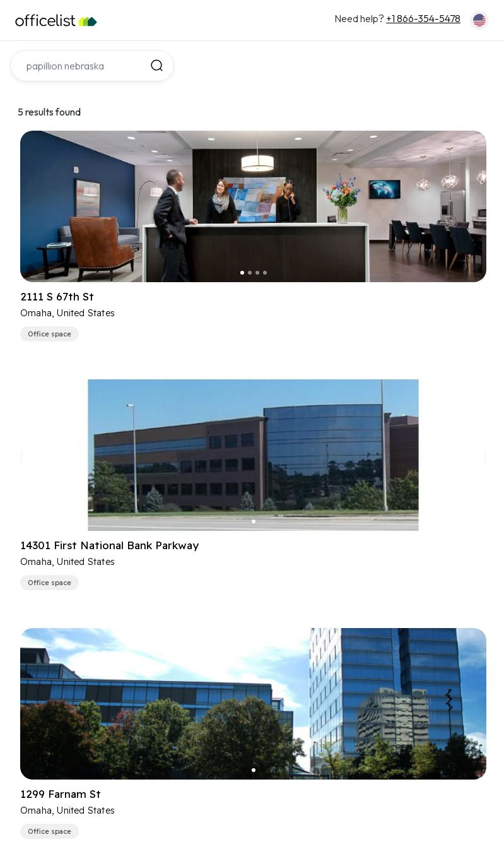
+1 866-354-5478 (423, 18)
